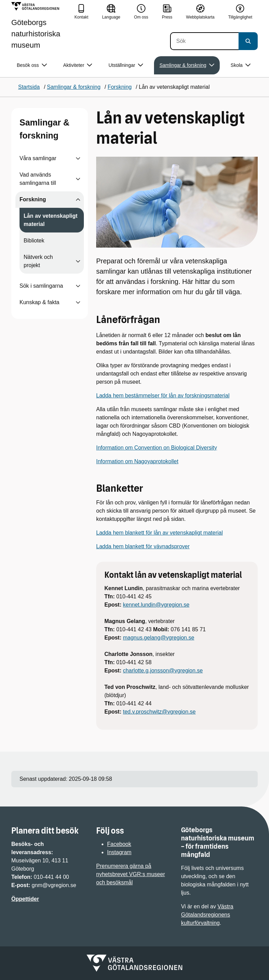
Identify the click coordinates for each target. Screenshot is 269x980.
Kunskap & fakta (40, 302)
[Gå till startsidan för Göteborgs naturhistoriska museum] (40, 25)
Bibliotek (34, 241)
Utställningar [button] (126, 65)
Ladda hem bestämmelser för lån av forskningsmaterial (163, 396)
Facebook (119, 844)
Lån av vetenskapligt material (50, 220)
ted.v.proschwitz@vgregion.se (159, 712)
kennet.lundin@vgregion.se (156, 605)
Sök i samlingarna (41, 286)
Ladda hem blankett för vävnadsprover (143, 546)
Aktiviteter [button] (78, 65)
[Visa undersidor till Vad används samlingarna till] (78, 179)
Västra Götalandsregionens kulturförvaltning (207, 915)
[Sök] (204, 41)
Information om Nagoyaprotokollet (137, 461)
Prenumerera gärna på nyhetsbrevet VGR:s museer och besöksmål (131, 874)
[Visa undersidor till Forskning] (78, 200)
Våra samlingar (38, 158)
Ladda (105, 533)
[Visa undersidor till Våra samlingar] (78, 158)
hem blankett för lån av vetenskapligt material (168, 533)
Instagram (119, 852)
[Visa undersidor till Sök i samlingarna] (78, 286)
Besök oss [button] (32, 65)
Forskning (33, 199)
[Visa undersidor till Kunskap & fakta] (78, 302)
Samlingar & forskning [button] (187, 65)
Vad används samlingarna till (38, 179)
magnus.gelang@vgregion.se (158, 638)
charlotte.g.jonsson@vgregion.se (163, 671)
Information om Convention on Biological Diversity (157, 448)
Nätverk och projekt (38, 261)
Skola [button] (241, 65)
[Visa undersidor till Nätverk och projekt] (78, 261)
